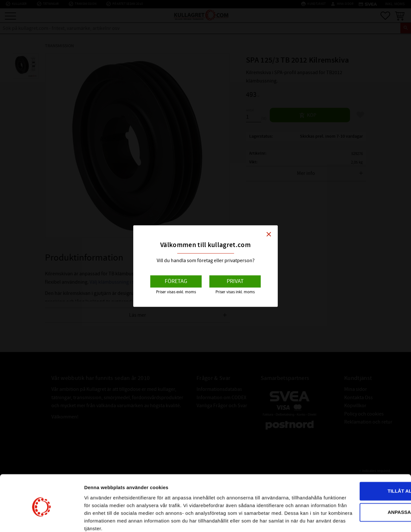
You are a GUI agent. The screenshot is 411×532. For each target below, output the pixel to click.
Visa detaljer (98, 519)
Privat (235, 281)
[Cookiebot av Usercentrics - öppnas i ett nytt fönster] (42, 519)
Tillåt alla (357, 457)
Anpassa (358, 478)
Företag (176, 281)
